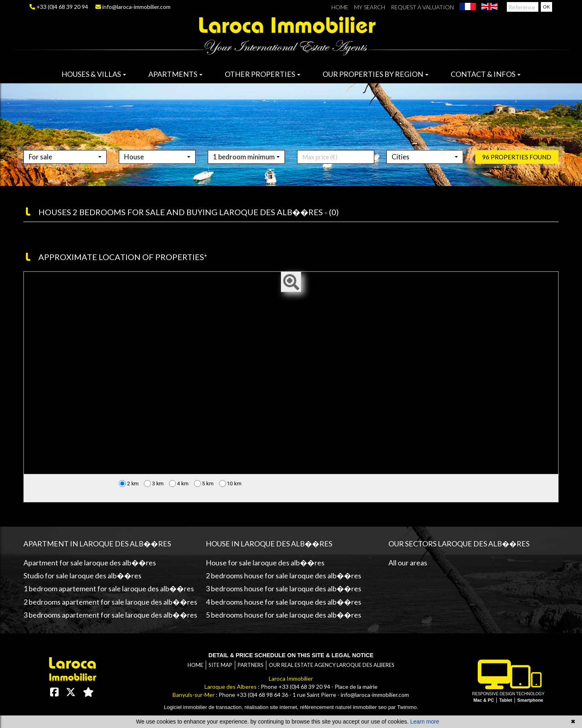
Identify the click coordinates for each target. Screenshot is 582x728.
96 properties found (517, 168)
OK (546, 7)
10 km (230, 484)
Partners (251, 665)
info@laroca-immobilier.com (133, 7)
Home (340, 7)
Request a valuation (422, 7)
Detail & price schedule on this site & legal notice (291, 655)
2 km (129, 484)
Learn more (425, 722)
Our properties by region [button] (375, 74)
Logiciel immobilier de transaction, (204, 707)
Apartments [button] (175, 74)
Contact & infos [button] (486, 74)
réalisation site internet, (272, 707)
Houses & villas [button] (94, 74)
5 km (204, 484)
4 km (179, 484)
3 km (154, 484)
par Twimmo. (403, 707)
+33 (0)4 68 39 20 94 (59, 7)
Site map (220, 665)
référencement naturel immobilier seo (344, 707)
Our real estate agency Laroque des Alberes (332, 665)
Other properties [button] (263, 74)
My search (370, 7)
